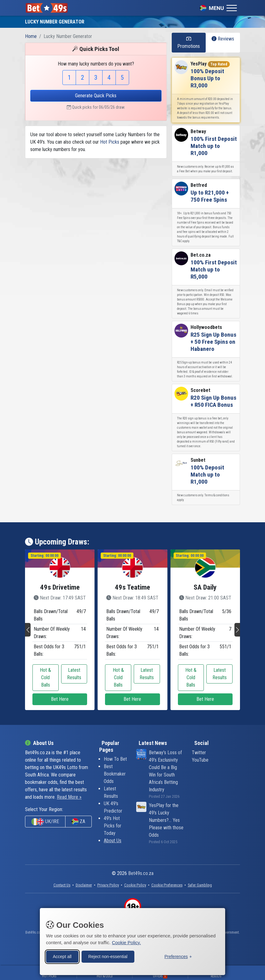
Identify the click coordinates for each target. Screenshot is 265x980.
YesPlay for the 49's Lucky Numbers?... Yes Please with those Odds (166, 820)
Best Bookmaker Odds (115, 774)
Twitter (199, 753)
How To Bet (115, 759)
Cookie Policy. (126, 942)
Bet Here (60, 699)
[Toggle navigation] (218, 8)
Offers (160, 976)
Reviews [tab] (223, 39)
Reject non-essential (108, 956)
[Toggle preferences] (178, 956)
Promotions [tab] (189, 42)
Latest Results (74, 674)
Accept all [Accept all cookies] (62, 956)
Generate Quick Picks (96, 96)
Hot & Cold (105, 976)
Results (216, 976)
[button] (28, 630)
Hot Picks (110, 142)
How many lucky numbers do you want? (96, 64)
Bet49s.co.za (141, 873)
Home (31, 36)
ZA (78, 822)
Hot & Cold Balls (45, 677)
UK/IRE (45, 822)
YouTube (200, 760)
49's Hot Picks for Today (113, 826)
